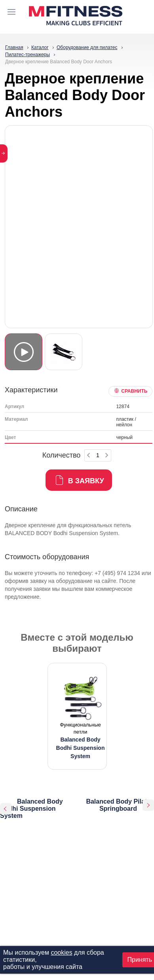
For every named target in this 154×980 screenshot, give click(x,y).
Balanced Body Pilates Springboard (120, 805)
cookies (61, 953)
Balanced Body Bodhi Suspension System (31, 809)
